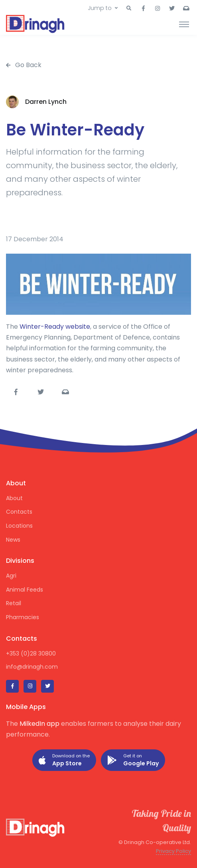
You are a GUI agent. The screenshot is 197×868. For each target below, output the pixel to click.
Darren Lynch (46, 102)
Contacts (19, 512)
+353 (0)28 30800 (31, 653)
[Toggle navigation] (184, 24)
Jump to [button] (100, 8)
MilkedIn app (39, 724)
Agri (11, 576)
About (14, 498)
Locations (19, 526)
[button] (129, 8)
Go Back (24, 65)
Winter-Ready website (55, 327)
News (13, 540)
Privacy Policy (173, 851)
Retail (14, 603)
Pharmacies (23, 617)
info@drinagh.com (32, 667)
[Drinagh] (36, 24)
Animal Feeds (25, 590)
